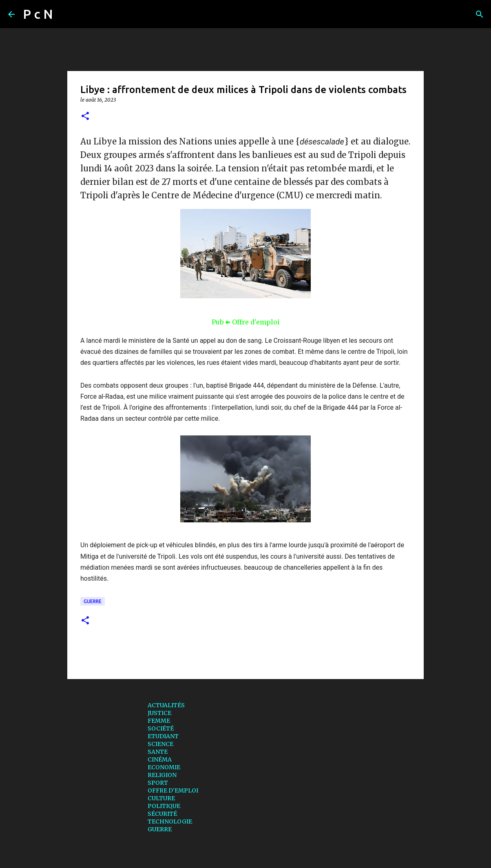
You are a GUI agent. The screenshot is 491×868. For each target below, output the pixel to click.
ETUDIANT (163, 736)
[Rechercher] (64, 14)
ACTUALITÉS (166, 705)
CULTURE (161, 798)
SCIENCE (160, 744)
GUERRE (93, 601)
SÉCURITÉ (162, 814)
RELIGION (162, 775)
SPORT (158, 783)
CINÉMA (160, 759)
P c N (38, 14)
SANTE (158, 752)
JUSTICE (159, 713)
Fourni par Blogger (245, 857)
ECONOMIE (164, 767)
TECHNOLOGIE (170, 821)
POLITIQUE (164, 806)
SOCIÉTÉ (161, 728)
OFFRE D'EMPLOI (173, 790)
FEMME (159, 721)
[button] (85, 117)
